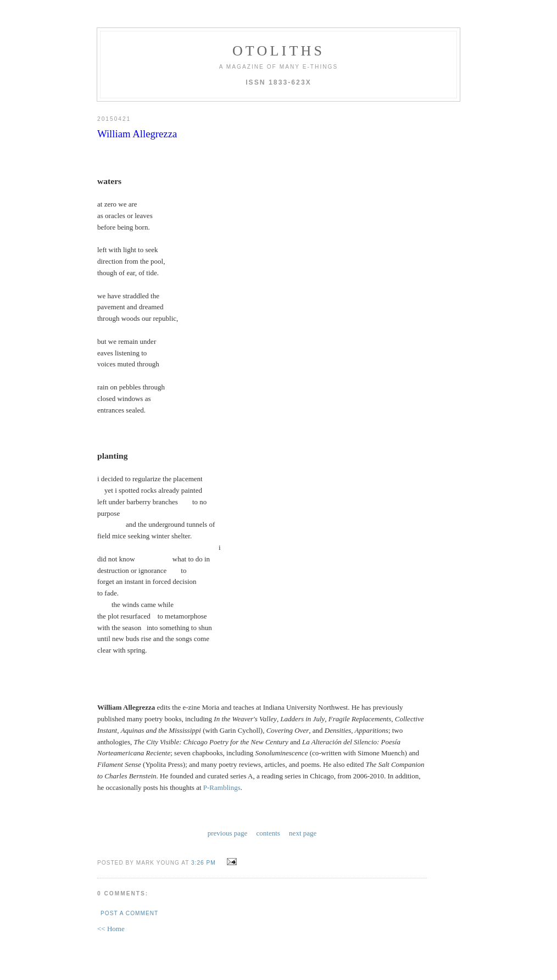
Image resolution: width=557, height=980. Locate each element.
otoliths (278, 51)
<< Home (111, 929)
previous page (228, 833)
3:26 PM (204, 863)
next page (303, 833)
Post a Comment (129, 913)
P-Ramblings (222, 787)
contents (268, 833)
